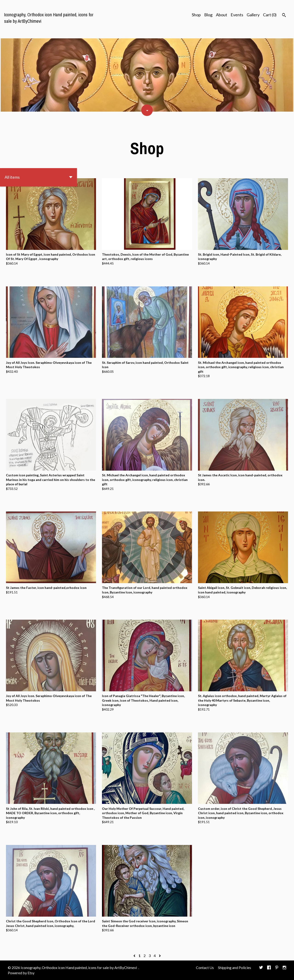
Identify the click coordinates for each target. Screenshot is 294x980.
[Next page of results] (160, 956)
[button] (38, 177)
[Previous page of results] (135, 956)
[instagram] (284, 968)
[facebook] (269, 968)
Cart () (270, 15)
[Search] (284, 16)
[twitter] (261, 968)
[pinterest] (277, 968)
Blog (208, 15)
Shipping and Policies (235, 967)
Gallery (253, 15)
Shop (196, 15)
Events (237, 15)
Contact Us (205, 967)
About (222, 15)
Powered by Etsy (21, 973)
